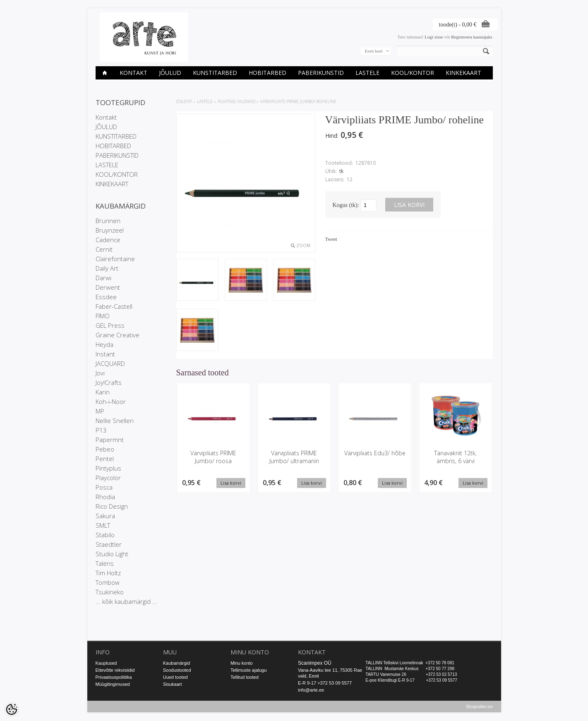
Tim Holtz (108, 573)
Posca (104, 487)
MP (100, 411)
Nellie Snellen (115, 421)
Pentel (105, 459)
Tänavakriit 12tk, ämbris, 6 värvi (455, 457)
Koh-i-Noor (111, 401)
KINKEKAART (463, 73)
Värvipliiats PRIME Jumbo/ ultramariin (294, 457)
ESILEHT (184, 101)
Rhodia (105, 497)
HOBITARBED (268, 73)
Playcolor (108, 478)
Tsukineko (110, 592)
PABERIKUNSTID (321, 73)
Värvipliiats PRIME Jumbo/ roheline (298, 101)
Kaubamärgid (176, 663)
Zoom (303, 245)
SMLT (103, 525)
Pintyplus (108, 468)
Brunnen (108, 221)
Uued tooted (175, 677)
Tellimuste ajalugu (248, 670)
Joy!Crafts (109, 382)
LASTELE (367, 73)
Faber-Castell (114, 306)
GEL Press (110, 325)
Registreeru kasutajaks (472, 37)
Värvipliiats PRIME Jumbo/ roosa (213, 457)
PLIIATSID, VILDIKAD (236, 101)
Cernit (104, 249)
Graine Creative (118, 335)
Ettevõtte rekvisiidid (115, 670)
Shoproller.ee (479, 707)
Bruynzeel (110, 230)
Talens (105, 563)
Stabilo (105, 535)
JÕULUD (170, 73)
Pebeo (105, 449)
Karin (103, 392)
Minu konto (242, 663)
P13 (101, 430)
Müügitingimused (113, 684)
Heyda (104, 344)
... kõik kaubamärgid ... (126, 601)
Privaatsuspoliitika (114, 677)
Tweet (331, 239)
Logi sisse (434, 37)
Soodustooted (177, 670)
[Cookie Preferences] (12, 709)
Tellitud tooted (245, 677)
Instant (105, 354)
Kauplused (106, 663)
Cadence (108, 240)
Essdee (106, 297)
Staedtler (109, 544)
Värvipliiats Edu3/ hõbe (375, 453)
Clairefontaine (115, 259)
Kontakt (133, 73)
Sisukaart (173, 684)
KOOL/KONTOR (413, 73)
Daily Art (107, 268)
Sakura (105, 516)
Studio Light (112, 554)
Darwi (103, 278)
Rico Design (112, 506)
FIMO (103, 316)
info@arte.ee (311, 690)
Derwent (108, 287)
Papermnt (110, 440)
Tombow (108, 582)
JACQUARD (110, 363)
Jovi (100, 373)
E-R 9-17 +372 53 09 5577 (325, 683)
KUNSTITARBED (215, 73)
